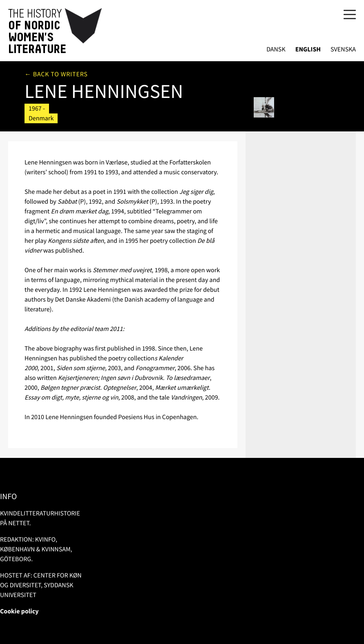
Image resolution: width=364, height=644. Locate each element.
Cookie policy (19, 611)
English (308, 50)
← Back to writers (56, 74)
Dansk (276, 50)
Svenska (343, 50)
